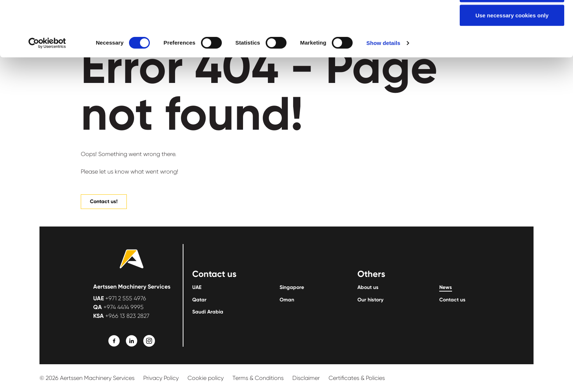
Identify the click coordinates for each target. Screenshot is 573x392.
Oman (287, 300)
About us (368, 288)
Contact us (452, 300)
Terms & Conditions (258, 378)
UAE (197, 288)
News (446, 288)
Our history (370, 300)
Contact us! (104, 201)
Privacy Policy (161, 378)
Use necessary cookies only (512, 67)
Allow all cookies (512, 19)
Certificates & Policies (357, 378)
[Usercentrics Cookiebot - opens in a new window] (47, 95)
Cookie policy (206, 378)
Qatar (199, 300)
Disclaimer (306, 378)
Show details (384, 95)
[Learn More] (114, 341)
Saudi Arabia (208, 312)
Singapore (292, 288)
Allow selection (512, 43)
